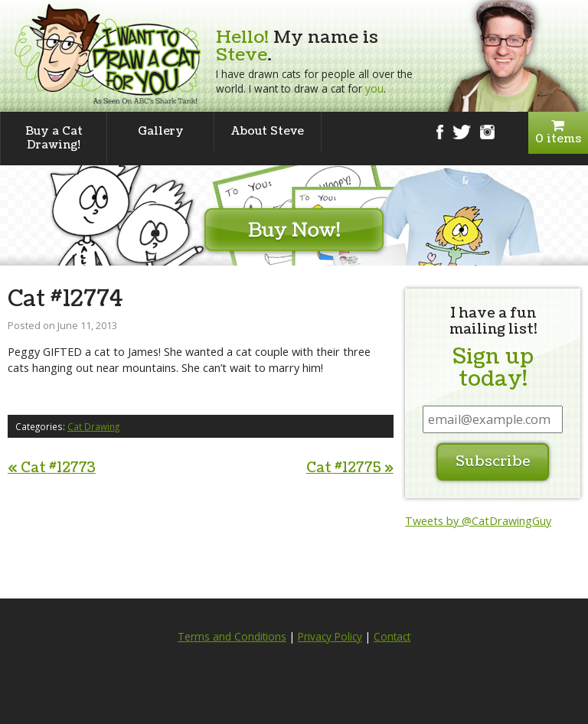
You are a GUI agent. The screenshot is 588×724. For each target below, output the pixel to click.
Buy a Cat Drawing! (54, 138)
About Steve (268, 131)
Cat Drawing (93, 426)
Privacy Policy (330, 637)
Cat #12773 (52, 468)
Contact (392, 637)
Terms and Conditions (232, 637)
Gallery (161, 131)
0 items (558, 133)
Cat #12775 (350, 468)
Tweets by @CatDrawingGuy (478, 521)
